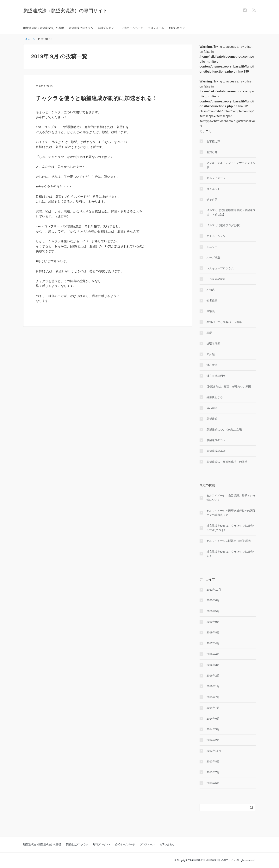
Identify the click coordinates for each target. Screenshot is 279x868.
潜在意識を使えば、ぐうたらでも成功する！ (231, 554)
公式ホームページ (132, 28)
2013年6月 (213, 783)
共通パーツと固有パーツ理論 (224, 322)
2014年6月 (213, 719)
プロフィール (156, 28)
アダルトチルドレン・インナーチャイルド (231, 165)
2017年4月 (213, 643)
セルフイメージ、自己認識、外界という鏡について (231, 498)
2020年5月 (213, 611)
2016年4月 (213, 654)
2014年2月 (213, 740)
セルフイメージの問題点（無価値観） (230, 541)
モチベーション (216, 236)
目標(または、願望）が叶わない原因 (229, 386)
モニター (212, 247)
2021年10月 (214, 590)
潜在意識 (212, 365)
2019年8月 (213, 632)
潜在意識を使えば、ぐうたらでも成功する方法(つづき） (231, 528)
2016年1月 (213, 686)
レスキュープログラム (220, 268)
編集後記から (215, 397)
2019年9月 (213, 622)
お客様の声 (213, 141)
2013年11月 (214, 751)
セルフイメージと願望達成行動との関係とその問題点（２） (231, 513)
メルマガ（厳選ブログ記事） (224, 225)
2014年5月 (213, 729)
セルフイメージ (216, 178)
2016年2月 (213, 676)
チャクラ (212, 199)
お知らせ (212, 152)
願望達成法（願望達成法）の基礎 (44, 28)
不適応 (211, 290)
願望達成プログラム (81, 28)
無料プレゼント (107, 28)
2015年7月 (213, 697)
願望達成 (212, 419)
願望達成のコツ (216, 440)
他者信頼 (212, 301)
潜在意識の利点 (216, 376)
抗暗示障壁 (213, 343)
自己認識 (212, 408)
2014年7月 (213, 708)
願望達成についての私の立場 (224, 430)
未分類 (211, 354)
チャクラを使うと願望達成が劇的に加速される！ (97, 98)
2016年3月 (213, 665)
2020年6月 (213, 600)
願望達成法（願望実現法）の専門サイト (65, 11)
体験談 (211, 311)
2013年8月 (213, 761)
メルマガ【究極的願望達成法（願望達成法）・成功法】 (231, 212)
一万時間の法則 (216, 279)
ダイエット (213, 189)
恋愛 (209, 333)
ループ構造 (213, 257)
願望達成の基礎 (216, 451)
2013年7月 (213, 772)
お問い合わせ (177, 28)
